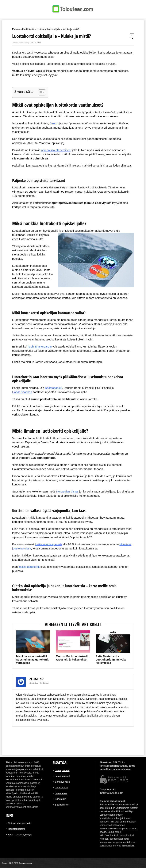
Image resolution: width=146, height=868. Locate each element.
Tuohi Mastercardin (40, 346)
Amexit (54, 123)
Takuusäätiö (128, 846)
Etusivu (16, 29)
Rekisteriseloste (17, 829)
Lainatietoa (61, 793)
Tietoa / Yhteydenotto (20, 823)
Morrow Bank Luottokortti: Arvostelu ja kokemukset (73, 658)
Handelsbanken (22, 392)
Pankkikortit (28, 29)
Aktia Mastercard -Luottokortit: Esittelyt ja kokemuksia (111, 660)
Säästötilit (60, 799)
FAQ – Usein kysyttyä (20, 835)
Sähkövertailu (62, 782)
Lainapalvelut (62, 770)
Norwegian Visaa (67, 491)
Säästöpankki (53, 388)
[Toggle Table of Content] (40, 92)
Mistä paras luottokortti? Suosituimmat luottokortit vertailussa (32, 660)
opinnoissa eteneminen (56, 150)
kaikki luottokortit (29, 567)
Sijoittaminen (62, 805)
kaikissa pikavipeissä (49, 544)
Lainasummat (62, 776)
